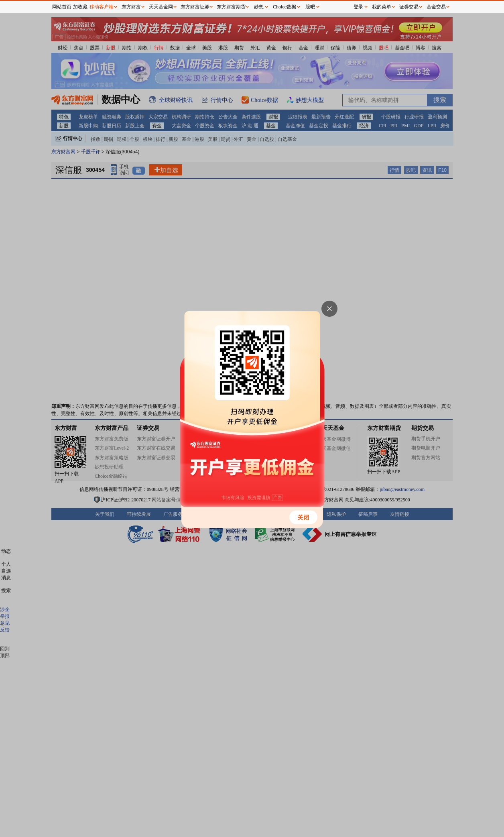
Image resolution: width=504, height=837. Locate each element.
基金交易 (436, 7)
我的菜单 (382, 7)
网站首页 (62, 7)
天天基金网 (161, 7)
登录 (358, 7)
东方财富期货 (231, 7)
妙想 (259, 7)
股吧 (310, 7)
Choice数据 (285, 7)
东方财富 (131, 7)
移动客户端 (102, 7)
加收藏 (80, 7)
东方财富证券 (195, 7)
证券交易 (409, 7)
